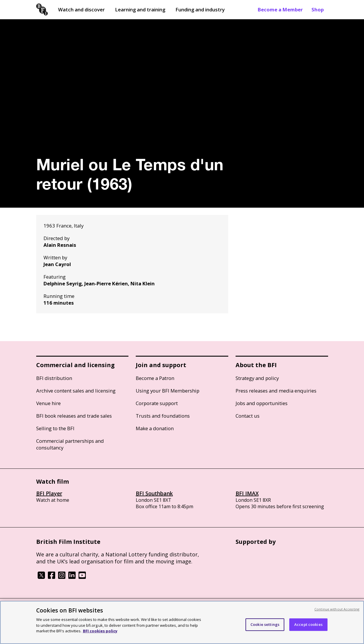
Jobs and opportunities (262, 403)
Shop (318, 9)
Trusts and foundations (163, 416)
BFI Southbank (154, 493)
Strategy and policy (257, 378)
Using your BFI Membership (168, 391)
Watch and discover (81, 9)
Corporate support (157, 403)
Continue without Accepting (337, 609)
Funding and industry (200, 9)
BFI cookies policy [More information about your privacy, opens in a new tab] (100, 631)
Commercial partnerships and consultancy (70, 444)
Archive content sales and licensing (76, 391)
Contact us (248, 416)
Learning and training (140, 9)
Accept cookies (308, 624)
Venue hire (48, 403)
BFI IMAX (247, 493)
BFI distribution (54, 378)
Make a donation (155, 428)
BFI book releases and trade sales (74, 416)
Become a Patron (155, 378)
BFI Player (49, 493)
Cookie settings (265, 624)
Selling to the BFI (55, 428)
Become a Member (280, 9)
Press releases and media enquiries (276, 391)
